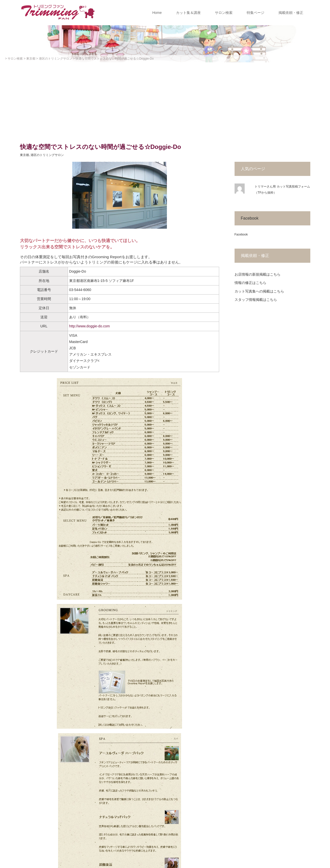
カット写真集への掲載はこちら (259, 291)
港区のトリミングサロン (47, 155)
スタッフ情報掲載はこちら (256, 300)
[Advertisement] (165, 100)
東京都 (24, 155)
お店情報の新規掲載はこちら (258, 274)
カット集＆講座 (188, 13)
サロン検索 (224, 13)
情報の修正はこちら (250, 283)
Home (157, 13)
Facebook (250, 218)
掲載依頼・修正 (291, 13)
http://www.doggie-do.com (90, 326)
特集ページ (256, 13)
